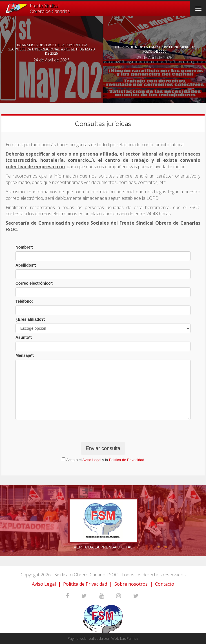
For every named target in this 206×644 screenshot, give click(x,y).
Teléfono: (24, 301)
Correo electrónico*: (35, 283)
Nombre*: (24, 247)
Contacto (165, 584)
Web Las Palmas (125, 638)
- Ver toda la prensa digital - (103, 547)
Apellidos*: (26, 265)
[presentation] (103, 431)
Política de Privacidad (127, 460)
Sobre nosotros (131, 584)
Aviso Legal (92, 460)
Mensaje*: (25, 355)
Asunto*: (24, 337)
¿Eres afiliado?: (30, 319)
